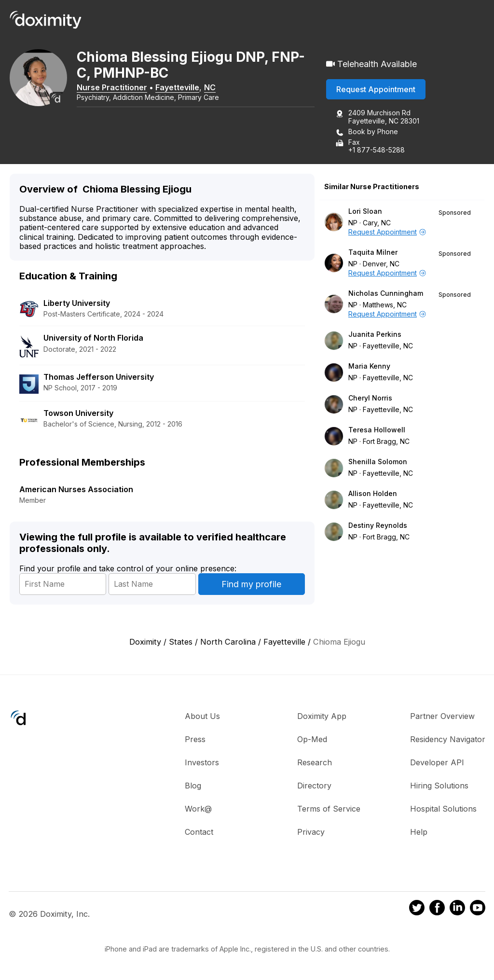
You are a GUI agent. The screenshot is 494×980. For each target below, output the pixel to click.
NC (210, 87)
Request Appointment (376, 89)
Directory (314, 786)
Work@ (198, 809)
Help (419, 832)
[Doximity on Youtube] (478, 909)
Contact (199, 832)
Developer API (437, 762)
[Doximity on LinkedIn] (457, 909)
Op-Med (312, 739)
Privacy (311, 832)
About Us (202, 716)
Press (195, 739)
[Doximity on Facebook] (437, 909)
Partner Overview (442, 716)
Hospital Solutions (443, 809)
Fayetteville (178, 87)
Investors (202, 762)
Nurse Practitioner (112, 87)
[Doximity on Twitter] (417, 909)
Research (315, 762)
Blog (193, 786)
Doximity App (322, 716)
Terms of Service (329, 809)
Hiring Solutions (439, 786)
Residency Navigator (448, 739)
